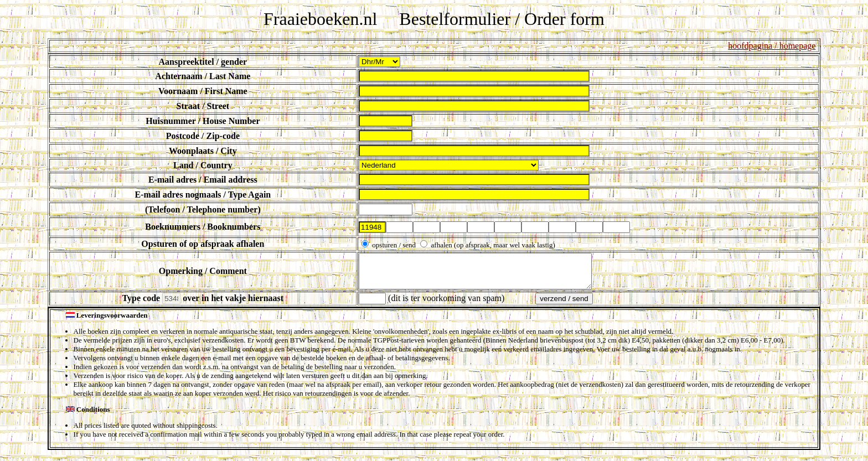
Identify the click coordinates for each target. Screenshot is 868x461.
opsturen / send (394, 245)
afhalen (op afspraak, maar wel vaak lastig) (492, 245)
